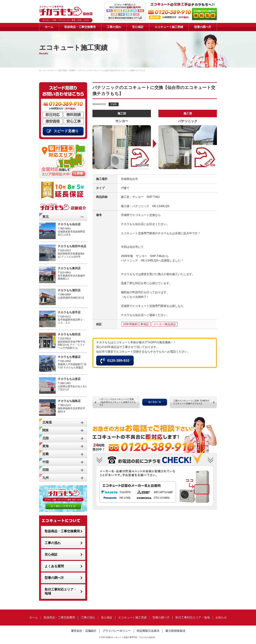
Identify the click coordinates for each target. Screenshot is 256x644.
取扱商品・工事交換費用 (80, 27)
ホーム (49, 27)
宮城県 (114, 104)
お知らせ (221, 617)
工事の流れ (114, 27)
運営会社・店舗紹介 (84, 631)
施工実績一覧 (155, 402)
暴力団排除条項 (175, 631)
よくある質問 (54, 566)
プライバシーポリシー (117, 631)
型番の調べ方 (203, 27)
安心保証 (138, 27)
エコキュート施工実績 (169, 27)
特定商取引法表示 (148, 631)
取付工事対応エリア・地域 (61, 592)
